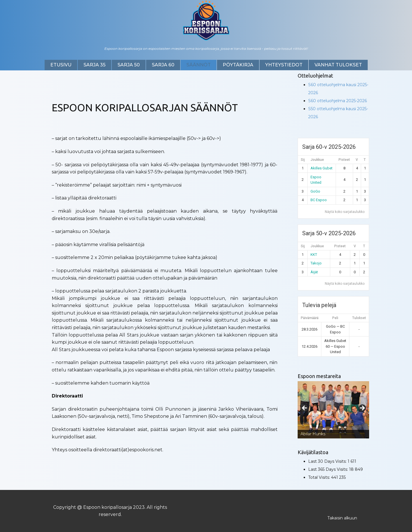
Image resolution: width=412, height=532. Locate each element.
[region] (333, 410)
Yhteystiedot (284, 65)
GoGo (315, 191)
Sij (303, 160)
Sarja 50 (129, 65)
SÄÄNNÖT (199, 65)
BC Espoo (319, 200)
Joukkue (317, 160)
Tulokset (359, 318)
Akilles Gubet (322, 168)
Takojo (316, 263)
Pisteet (344, 160)
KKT (314, 255)
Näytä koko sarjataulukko (345, 212)
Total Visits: (320, 477)
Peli (335, 318)
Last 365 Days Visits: (329, 469)
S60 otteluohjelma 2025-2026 (338, 101)
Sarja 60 (163, 65)
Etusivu (61, 65)
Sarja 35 (94, 65)
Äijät (314, 272)
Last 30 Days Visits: (328, 461)
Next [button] (362, 408)
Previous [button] (305, 408)
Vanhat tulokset (338, 65)
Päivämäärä (310, 318)
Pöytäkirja (238, 65)
